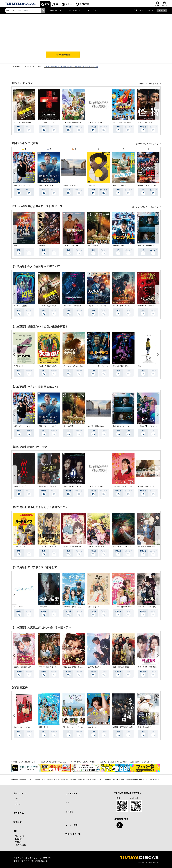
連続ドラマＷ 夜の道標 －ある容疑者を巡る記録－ (58, 486)
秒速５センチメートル (146, 246)
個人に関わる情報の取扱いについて (91, 779)
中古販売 (18, 842)
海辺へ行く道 (43, 727)
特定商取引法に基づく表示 (115, 779)
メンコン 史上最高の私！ (123, 607)
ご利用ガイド (137, 10)
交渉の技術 (43, 607)
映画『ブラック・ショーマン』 (25, 185)
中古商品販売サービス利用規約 (66, 779)
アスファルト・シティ (47, 122)
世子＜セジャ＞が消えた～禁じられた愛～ (153, 607)
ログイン (164, 6)
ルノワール (92, 727)
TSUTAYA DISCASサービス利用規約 (40, 779)
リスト (157, 6)
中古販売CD (85, 4)
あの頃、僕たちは (95, 667)
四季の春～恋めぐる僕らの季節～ (76, 607)
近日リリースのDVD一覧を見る (145, 207)
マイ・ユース (19, 607)
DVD (47, 4)
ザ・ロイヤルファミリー (147, 486)
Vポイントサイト (73, 834)
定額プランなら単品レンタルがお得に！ (114, 762)
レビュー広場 (71, 825)
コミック (69, 4)
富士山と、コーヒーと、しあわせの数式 (78, 727)
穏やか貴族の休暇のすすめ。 (148, 547)
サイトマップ (154, 779)
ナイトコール (19, 366)
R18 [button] (161, 10)
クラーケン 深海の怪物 (72, 306)
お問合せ (69, 811)
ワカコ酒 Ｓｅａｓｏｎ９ (123, 486)
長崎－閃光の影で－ (145, 727)
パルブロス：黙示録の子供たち (149, 306)
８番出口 (92, 185)
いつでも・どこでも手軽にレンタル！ (24, 762)
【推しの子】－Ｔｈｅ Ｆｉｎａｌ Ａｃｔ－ (155, 426)
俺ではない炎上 (119, 246)
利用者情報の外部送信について (137, 779)
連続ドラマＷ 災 (20, 486)
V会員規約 (23, 779)
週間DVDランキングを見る (147, 144)
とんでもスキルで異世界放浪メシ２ (76, 122)
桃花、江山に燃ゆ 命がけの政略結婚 (77, 667)
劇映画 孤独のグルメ (71, 185)
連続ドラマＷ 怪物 (145, 122)
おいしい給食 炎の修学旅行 (124, 122)
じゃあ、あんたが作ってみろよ (100, 122)
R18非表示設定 (20, 845)
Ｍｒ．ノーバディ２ (120, 185)
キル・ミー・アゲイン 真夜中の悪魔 (102, 366)
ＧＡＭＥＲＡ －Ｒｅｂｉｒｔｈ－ (126, 547)
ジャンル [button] (54, 10)
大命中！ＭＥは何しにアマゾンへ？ (51, 366)
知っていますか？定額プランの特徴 (83, 762)
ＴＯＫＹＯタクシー (71, 246)
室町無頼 (42, 246)
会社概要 (15, 779)
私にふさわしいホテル (22, 727)
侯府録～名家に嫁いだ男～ (23, 667)
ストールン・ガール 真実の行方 (76, 366)
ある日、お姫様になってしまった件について (104, 547)
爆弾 (15, 246)
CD (57, 4)
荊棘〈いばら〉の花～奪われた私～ (51, 667)
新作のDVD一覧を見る (149, 84)
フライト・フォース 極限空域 (100, 306)
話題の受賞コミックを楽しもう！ (141, 762)
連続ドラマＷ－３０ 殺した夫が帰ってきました (81, 486)
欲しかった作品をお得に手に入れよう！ (54, 762)
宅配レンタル (20, 836)
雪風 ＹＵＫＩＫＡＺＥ (47, 185)
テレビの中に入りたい (121, 366)
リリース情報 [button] (71, 10)
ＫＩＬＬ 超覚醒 (20, 306)
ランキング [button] (88, 10)
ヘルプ (150, 10)
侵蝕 (140, 366)
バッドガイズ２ (19, 547)
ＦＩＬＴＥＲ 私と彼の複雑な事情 (151, 667)
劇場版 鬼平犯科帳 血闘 (123, 727)
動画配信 (17, 822)
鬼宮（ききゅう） (95, 607)
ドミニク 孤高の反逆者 (23, 122)
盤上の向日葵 (93, 246)
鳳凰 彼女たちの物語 (121, 667)
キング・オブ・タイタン (122, 306)
